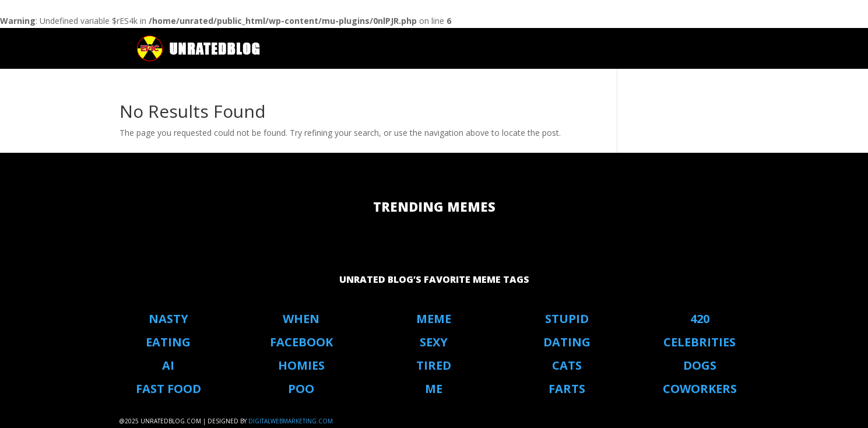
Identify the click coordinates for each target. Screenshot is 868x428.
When (301, 319)
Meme (434, 319)
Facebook (301, 342)
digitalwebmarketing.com (291, 421)
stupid (567, 319)
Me (434, 389)
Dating (567, 342)
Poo (301, 389)
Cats (567, 365)
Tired (434, 365)
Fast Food (168, 389)
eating (168, 342)
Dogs (700, 365)
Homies (301, 365)
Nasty (168, 319)
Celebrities (700, 342)
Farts (567, 389)
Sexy (434, 342)
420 (700, 319)
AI (168, 365)
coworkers (700, 389)
